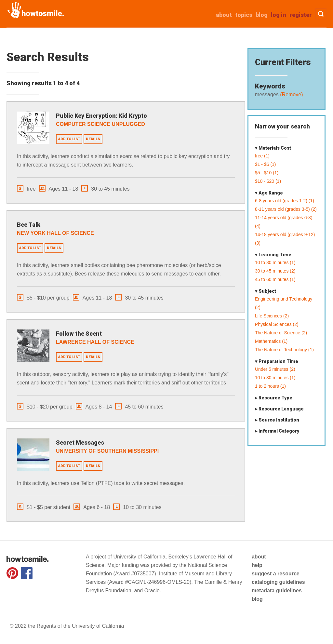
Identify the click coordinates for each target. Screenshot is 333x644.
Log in (279, 15)
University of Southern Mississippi (107, 451)
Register (301, 15)
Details (93, 139)
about (224, 15)
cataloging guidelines (278, 582)
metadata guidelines (277, 590)
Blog (262, 15)
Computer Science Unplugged (100, 124)
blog (257, 599)
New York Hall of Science (55, 233)
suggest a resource (276, 574)
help (257, 565)
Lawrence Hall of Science (95, 342)
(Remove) (291, 94)
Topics (244, 15)
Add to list (69, 139)
